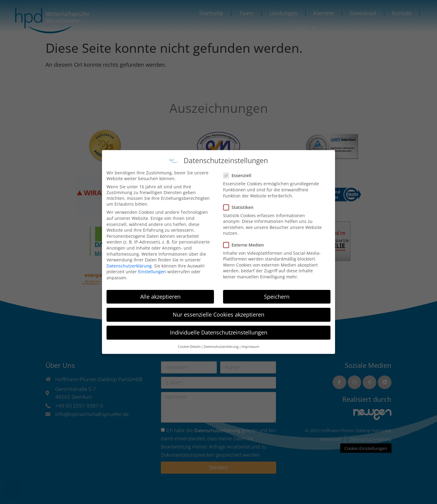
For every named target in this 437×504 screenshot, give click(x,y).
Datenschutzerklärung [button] (221, 344)
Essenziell (239, 173)
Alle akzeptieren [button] (160, 294)
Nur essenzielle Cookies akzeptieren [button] (218, 312)
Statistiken (240, 205)
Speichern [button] (277, 294)
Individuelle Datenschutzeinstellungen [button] (219, 330)
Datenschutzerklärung (129, 264)
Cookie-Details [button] (189, 344)
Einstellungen (152, 269)
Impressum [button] (250, 344)
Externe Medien (245, 243)
